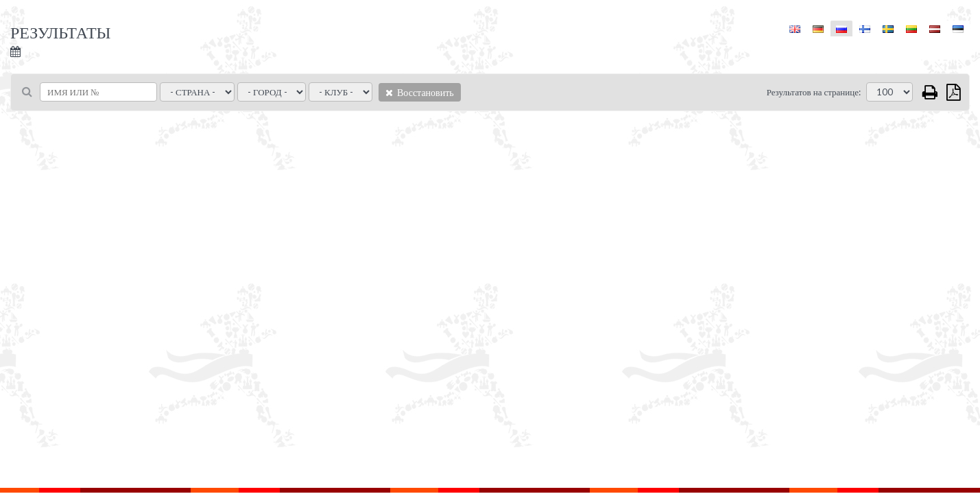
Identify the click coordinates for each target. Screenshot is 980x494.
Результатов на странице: (814, 92)
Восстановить (420, 92)
